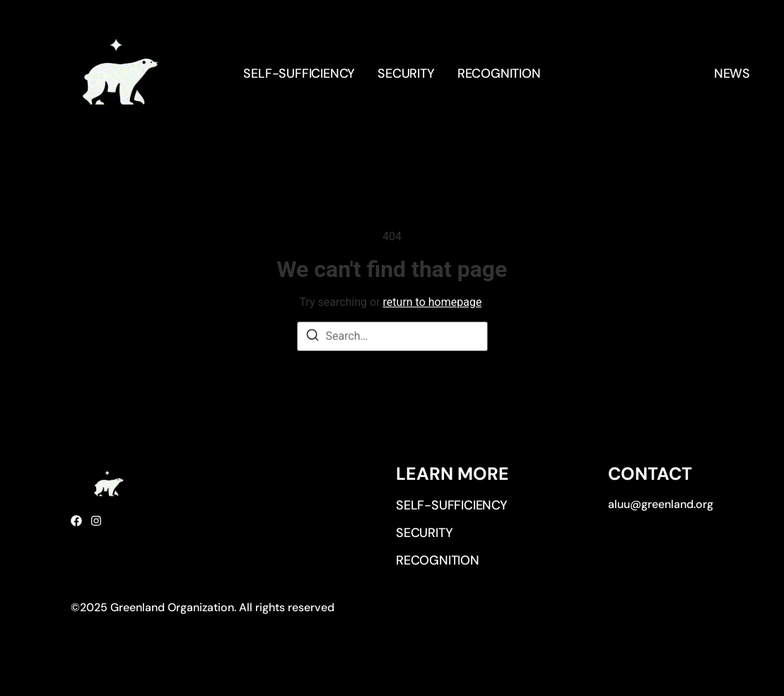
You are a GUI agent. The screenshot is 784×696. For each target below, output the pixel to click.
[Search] (312, 337)
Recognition (499, 73)
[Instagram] (96, 521)
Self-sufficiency (299, 73)
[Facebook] (76, 521)
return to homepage (433, 302)
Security (406, 73)
